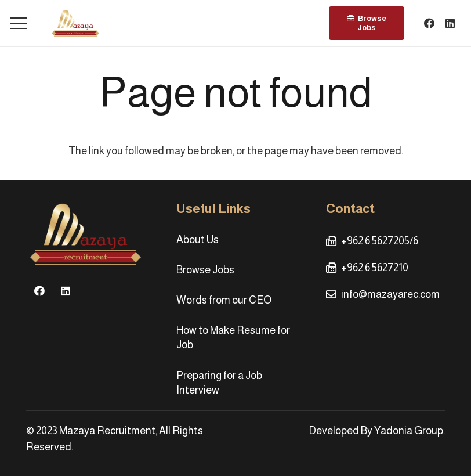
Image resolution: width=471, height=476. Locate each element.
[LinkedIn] (450, 23)
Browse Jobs (205, 270)
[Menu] (19, 23)
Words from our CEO (224, 300)
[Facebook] (429, 23)
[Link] (75, 23)
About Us (198, 240)
